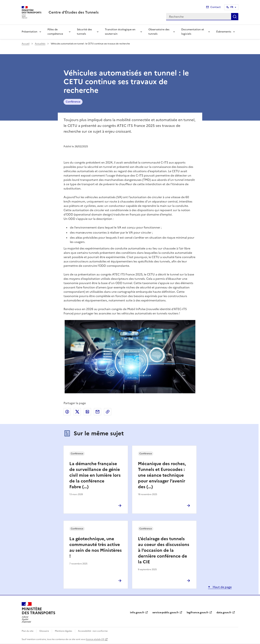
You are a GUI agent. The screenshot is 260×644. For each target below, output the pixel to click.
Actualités (40, 44)
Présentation (30, 32)
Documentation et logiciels (193, 32)
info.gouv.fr (137, 613)
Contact (215, 7)
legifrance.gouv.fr (198, 613)
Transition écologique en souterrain (120, 32)
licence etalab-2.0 (95, 639)
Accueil (26, 44)
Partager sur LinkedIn (87, 412)
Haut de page (222, 587)
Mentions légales (63, 631)
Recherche (235, 17)
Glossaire (44, 631)
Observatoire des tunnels (159, 32)
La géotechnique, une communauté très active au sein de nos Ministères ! (96, 547)
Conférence (73, 102)
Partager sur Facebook (67, 412)
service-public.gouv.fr (166, 613)
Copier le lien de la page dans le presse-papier (108, 412)
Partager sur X (77, 412)
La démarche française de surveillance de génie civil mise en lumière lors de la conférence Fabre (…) (95, 475)
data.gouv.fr (224, 613)
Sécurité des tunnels (84, 32)
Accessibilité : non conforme (93, 631)
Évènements (224, 32)
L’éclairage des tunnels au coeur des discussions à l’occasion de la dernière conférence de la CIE (164, 550)
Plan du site (28, 631)
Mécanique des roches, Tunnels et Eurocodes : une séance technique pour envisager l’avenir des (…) (162, 475)
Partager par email (97, 412)
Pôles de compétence (55, 32)
